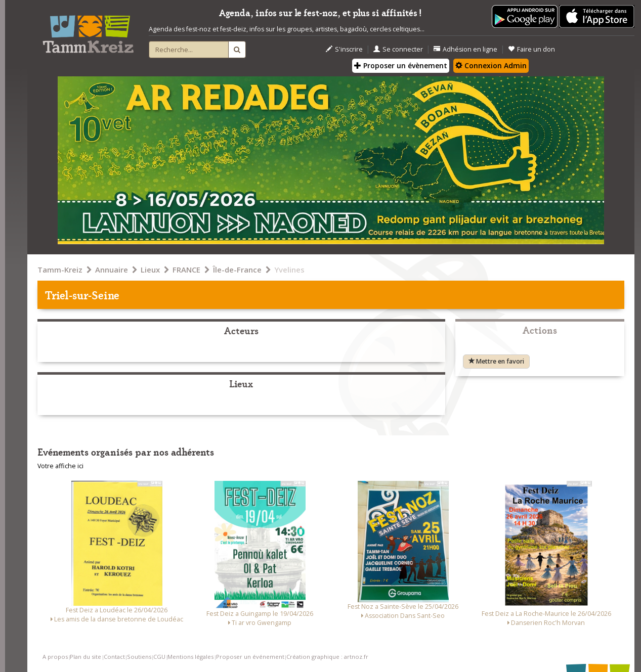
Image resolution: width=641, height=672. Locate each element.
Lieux (150, 270)
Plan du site (86, 657)
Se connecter (398, 49)
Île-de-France (237, 270)
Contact (114, 657)
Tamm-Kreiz (60, 270)
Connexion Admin (491, 65)
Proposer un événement (250, 657)
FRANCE (186, 270)
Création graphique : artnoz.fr (327, 657)
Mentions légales (190, 657)
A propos (55, 657)
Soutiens (139, 657)
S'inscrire (344, 49)
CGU (159, 657)
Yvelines (289, 270)
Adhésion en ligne (465, 49)
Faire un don (531, 49)
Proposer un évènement (401, 65)
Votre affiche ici (60, 466)
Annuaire (112, 270)
